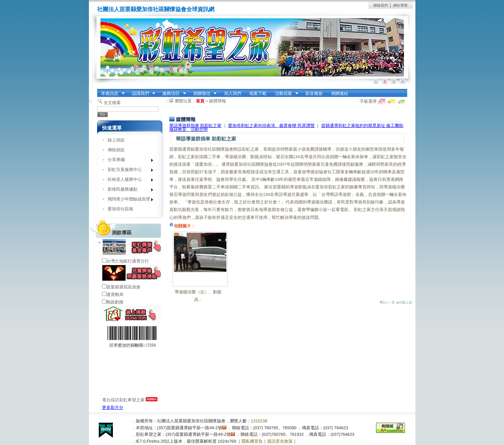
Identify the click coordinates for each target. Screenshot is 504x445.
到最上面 (404, 302)
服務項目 (172, 94)
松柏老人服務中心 (128, 181)
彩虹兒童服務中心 (128, 171)
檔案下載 (258, 93)
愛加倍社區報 (120, 209)
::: (99, 91)
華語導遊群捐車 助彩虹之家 (196, 126)
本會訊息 (111, 94)
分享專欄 (128, 161)
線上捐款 (116, 140)
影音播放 (314, 93)
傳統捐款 (116, 150)
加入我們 (233, 93)
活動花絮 (284, 94)
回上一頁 (387, 302)
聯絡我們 (381, 5)
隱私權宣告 (252, 441)
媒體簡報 (218, 101)
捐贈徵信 (203, 94)
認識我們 (141, 94)
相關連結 (340, 93)
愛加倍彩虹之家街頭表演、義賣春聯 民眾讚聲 (271, 126)
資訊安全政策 (280, 441)
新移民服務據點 (128, 191)
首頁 (200, 101)
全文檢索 (112, 103)
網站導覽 (400, 5)
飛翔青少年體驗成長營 (128, 200)
